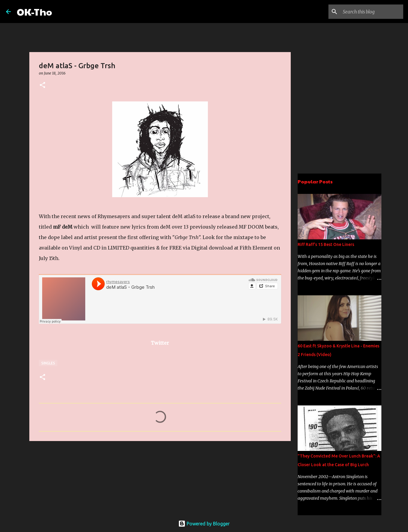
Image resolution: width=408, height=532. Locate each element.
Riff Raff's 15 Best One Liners (326, 244)
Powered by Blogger (204, 524)
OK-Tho (34, 12)
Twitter (160, 343)
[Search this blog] (372, 12)
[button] (42, 85)
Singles (48, 363)
